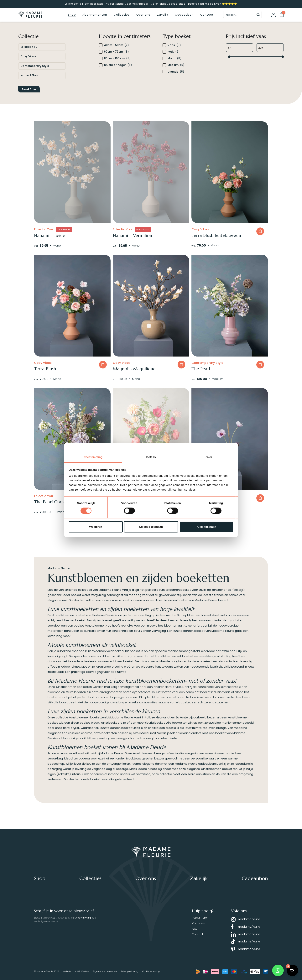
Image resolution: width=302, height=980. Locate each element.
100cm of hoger (115, 65)
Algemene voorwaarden (105, 972)
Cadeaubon (184, 15)
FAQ (195, 929)
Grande (173, 72)
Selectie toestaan (151, 527)
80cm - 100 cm (114, 58)
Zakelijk (163, 15)
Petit (171, 52)
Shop (72, 15)
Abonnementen (95, 15)
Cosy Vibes (28, 56)
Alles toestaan (206, 527)
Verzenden (199, 923)
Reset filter (29, 89)
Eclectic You (29, 47)
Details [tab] (151, 457)
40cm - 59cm (114, 45)
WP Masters (83, 972)
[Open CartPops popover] (292, 970)
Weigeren (96, 527)
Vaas (171, 45)
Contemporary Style (35, 66)
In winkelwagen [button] (260, 231)
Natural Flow (29, 75)
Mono (172, 58)
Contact (207, 15)
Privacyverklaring (130, 972)
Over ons (143, 15)
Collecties (122, 15)
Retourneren (200, 918)
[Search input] (239, 15)
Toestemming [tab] (93, 457)
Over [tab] (209, 457)
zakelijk (239, 590)
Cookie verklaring (151, 972)
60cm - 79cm (113, 52)
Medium (173, 65)
